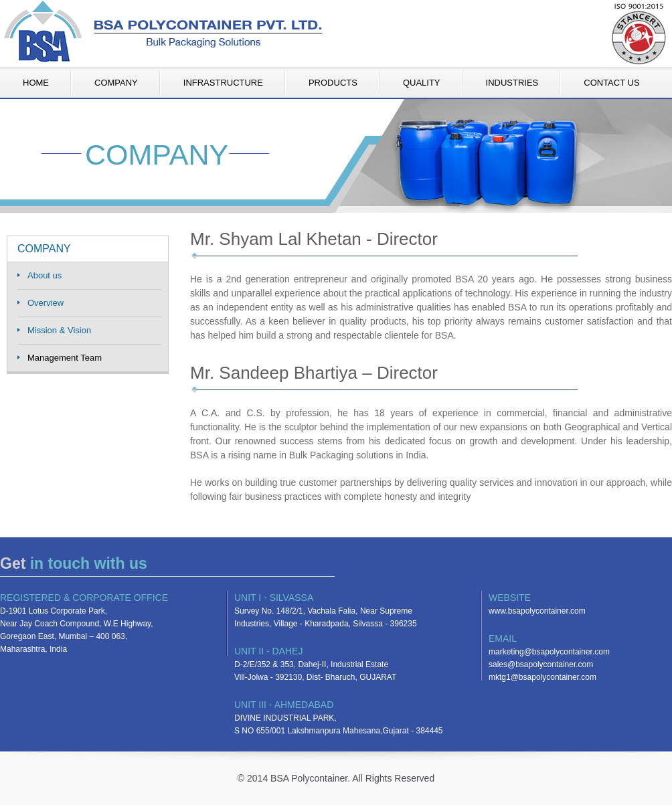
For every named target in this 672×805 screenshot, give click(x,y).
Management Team (65, 358)
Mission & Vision (59, 330)
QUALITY (422, 83)
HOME (36, 83)
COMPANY (116, 83)
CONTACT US (611, 83)
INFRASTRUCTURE (223, 83)
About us (45, 275)
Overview (46, 303)
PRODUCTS (333, 83)
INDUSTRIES (512, 83)
